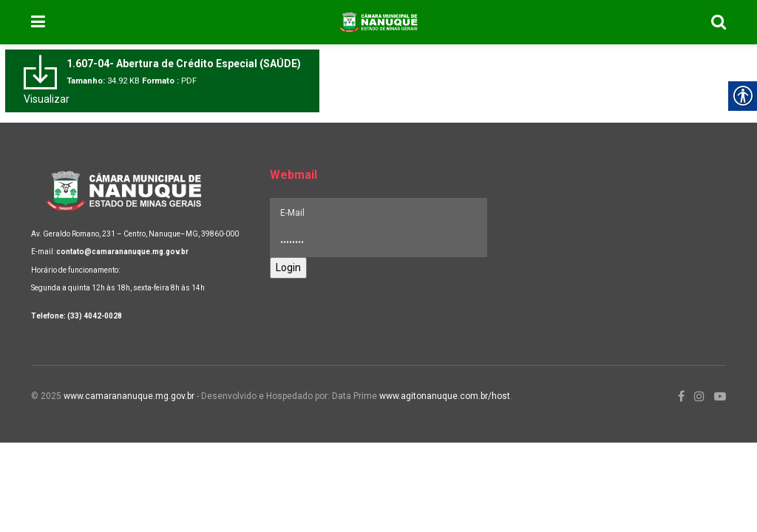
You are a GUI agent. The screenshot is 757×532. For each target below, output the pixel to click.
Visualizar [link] (47, 99)
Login (288, 267)
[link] (38, 22)
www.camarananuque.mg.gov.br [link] (129, 396)
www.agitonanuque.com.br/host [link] (445, 396)
